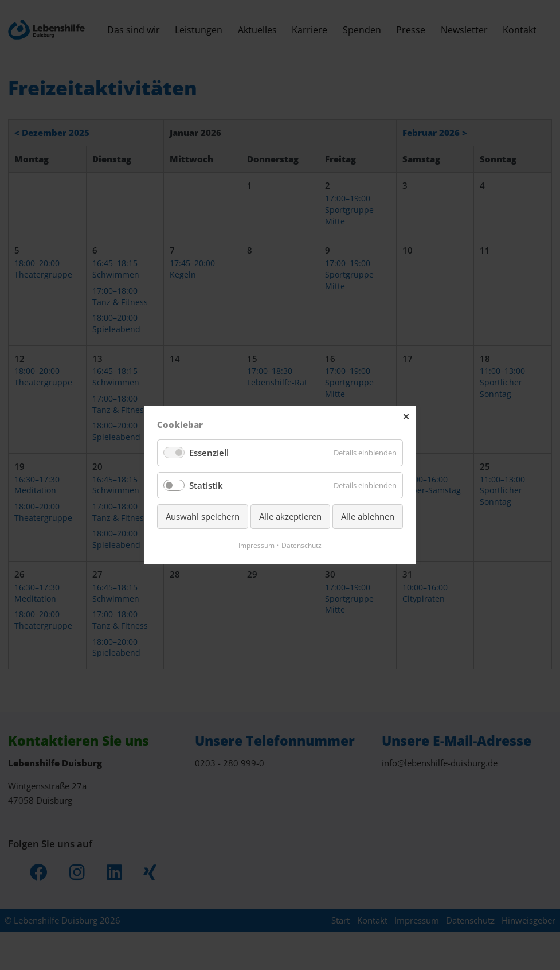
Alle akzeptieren (290, 517)
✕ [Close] (406, 416)
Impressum (255, 546)
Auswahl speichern (203, 517)
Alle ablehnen (368, 517)
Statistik (207, 485)
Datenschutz (303, 546)
